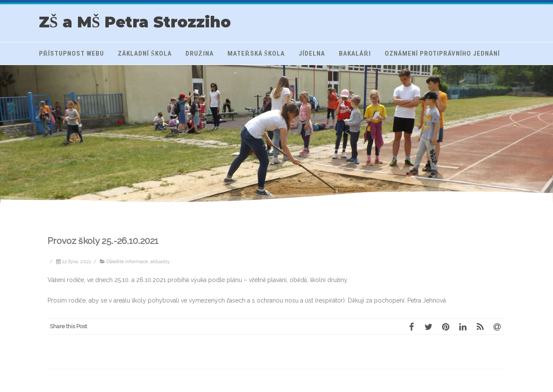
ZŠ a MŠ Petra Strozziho (135, 22)
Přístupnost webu (72, 53)
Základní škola (145, 53)
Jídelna (312, 53)
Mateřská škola (256, 53)
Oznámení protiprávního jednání (442, 53)
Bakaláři (355, 53)
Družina (200, 53)
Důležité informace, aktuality (138, 261)
